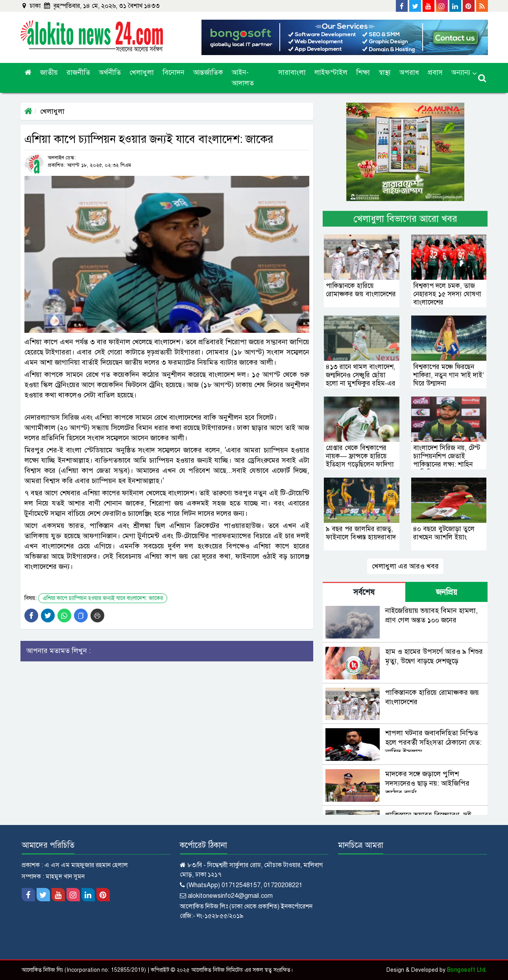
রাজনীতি (78, 72)
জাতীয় (49, 72)
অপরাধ (409, 72)
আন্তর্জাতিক (208, 72)
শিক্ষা (363, 72)
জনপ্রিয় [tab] (447, 592)
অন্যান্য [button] (461, 72)
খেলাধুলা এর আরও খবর (405, 566)
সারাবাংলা (292, 72)
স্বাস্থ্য (385, 72)
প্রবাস (435, 72)
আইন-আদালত (243, 78)
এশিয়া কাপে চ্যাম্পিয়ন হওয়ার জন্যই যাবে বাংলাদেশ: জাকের (103, 598)
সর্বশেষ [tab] (364, 592)
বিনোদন (174, 72)
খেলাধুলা (142, 72)
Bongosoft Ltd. (467, 970)
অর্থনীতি (110, 72)
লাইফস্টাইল (331, 72)
